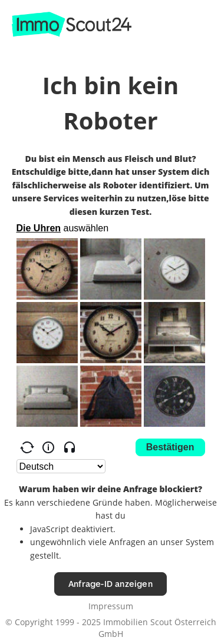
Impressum (111, 606)
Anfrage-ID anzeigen (111, 584)
